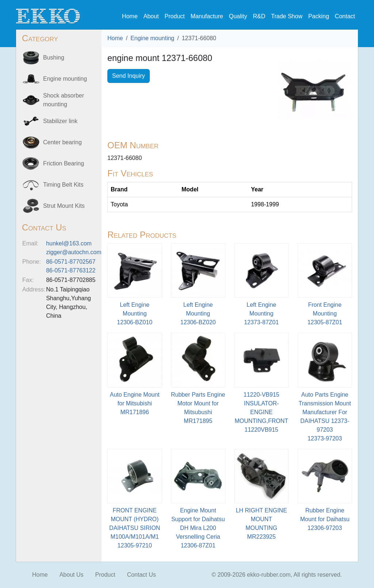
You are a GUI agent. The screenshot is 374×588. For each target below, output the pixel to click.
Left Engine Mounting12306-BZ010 (135, 314)
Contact (345, 16)
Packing (319, 16)
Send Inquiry (129, 76)
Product (175, 16)
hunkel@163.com (69, 243)
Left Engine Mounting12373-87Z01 (261, 314)
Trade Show (287, 16)
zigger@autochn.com (74, 252)
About (151, 16)
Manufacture (207, 16)
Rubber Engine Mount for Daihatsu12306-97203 (325, 519)
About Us (72, 575)
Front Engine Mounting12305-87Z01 (325, 314)
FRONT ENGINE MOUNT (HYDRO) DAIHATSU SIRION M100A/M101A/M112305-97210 (135, 528)
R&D (259, 16)
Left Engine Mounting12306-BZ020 (198, 314)
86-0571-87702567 (71, 262)
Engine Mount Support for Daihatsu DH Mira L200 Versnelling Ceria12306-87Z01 (198, 528)
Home (130, 16)
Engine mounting (152, 38)
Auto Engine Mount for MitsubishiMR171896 (135, 403)
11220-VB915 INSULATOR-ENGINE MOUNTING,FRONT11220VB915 (261, 412)
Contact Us (142, 575)
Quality (238, 16)
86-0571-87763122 (71, 270)
